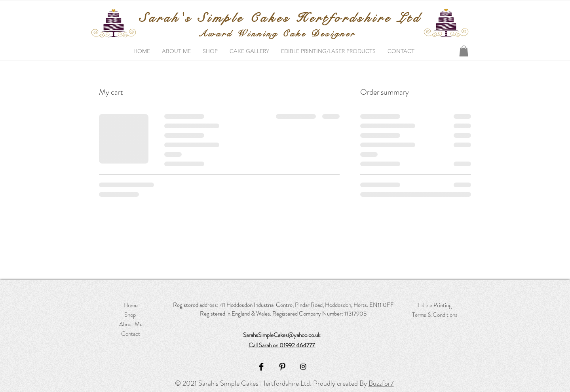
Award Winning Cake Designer (277, 33)
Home (131, 305)
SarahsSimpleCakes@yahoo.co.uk (282, 335)
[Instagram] (303, 367)
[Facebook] (261, 367)
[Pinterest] (282, 367)
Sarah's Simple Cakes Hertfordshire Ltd (280, 18)
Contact (131, 334)
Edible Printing (435, 305)
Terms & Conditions (435, 315)
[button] (464, 51)
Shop (131, 315)
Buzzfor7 (381, 383)
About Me (131, 324)
